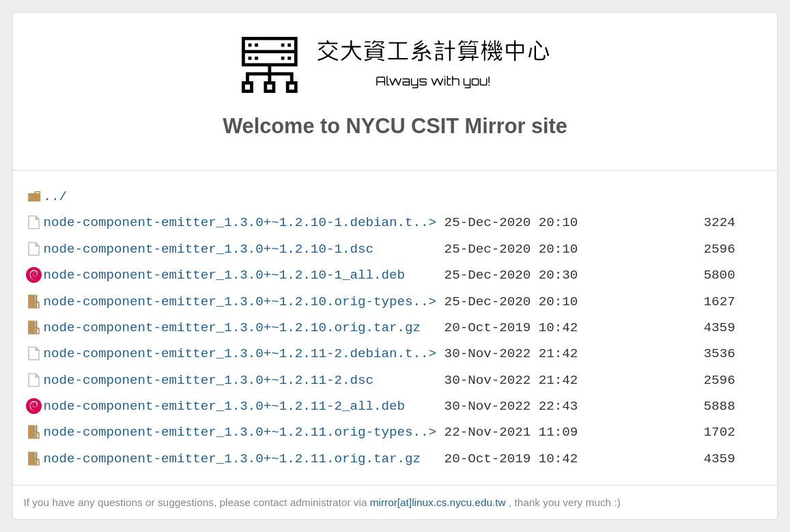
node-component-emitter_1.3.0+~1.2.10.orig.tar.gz (232, 327)
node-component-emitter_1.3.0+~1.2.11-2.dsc (208, 380)
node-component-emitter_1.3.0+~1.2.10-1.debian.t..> (240, 222)
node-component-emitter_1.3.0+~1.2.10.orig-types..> (240, 302)
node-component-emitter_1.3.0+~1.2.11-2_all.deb (224, 406)
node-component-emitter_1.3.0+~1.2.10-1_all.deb (224, 275)
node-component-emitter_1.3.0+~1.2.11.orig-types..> (240, 432)
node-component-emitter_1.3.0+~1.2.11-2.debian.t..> (240, 353)
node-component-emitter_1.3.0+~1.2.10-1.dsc (208, 249)
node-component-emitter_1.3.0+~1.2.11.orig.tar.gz (232, 459)
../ (55, 196)
